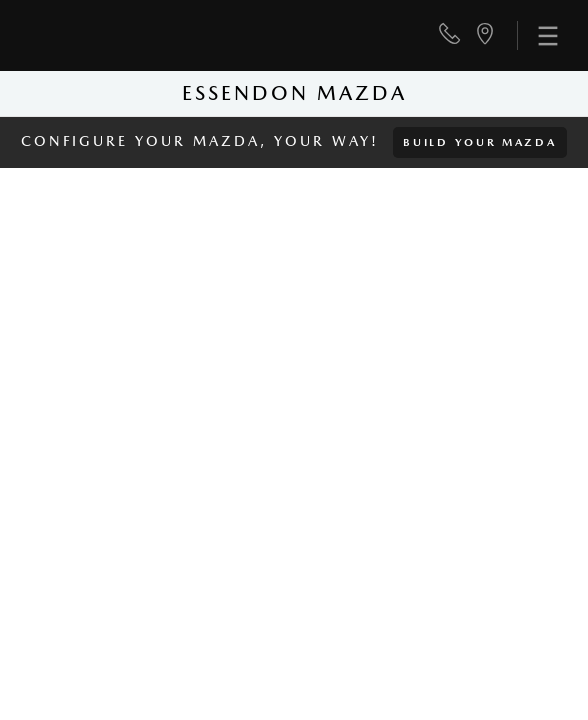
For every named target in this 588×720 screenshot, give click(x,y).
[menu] (537, 35)
